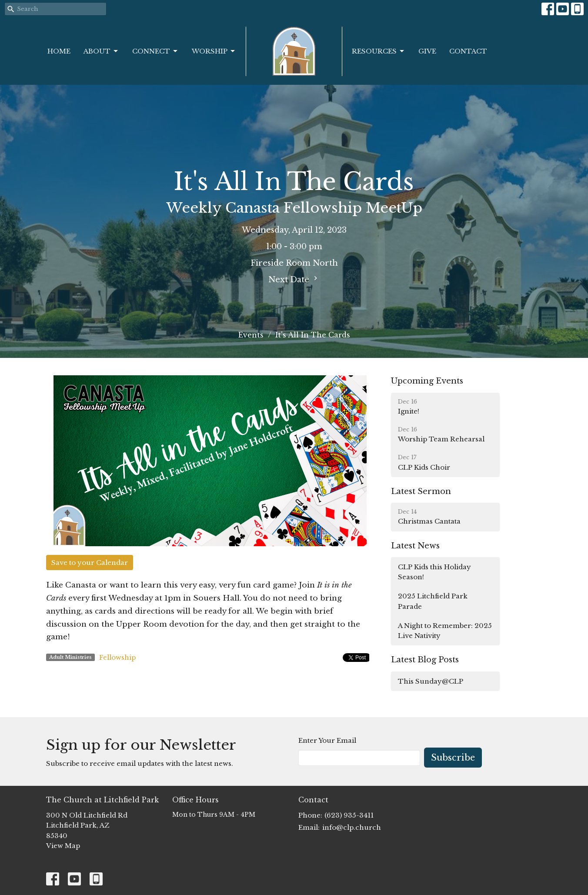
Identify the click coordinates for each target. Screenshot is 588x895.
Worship (214, 51)
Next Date (294, 279)
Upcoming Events (427, 381)
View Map (63, 846)
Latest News (415, 546)
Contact (468, 51)
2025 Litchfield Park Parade (433, 601)
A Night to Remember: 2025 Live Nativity (445, 631)
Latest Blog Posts (425, 660)
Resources (379, 51)
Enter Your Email (327, 740)
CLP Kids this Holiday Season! (434, 572)
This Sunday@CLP (431, 681)
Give (427, 51)
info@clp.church (352, 827)
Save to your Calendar (90, 563)
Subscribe (453, 758)
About (101, 51)
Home (59, 51)
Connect (155, 51)
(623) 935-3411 (349, 815)
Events (251, 335)
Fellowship (117, 657)
